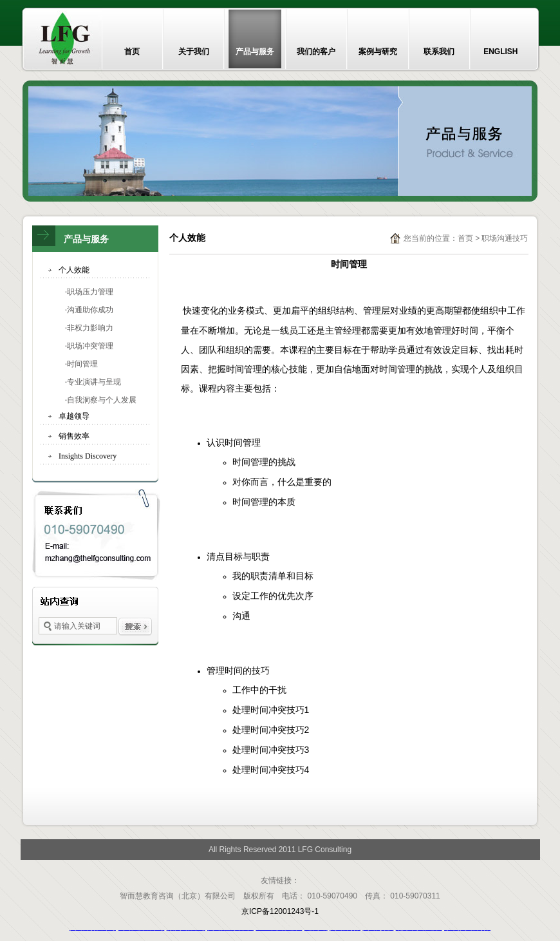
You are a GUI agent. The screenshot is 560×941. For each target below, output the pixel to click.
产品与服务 (255, 52)
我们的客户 (316, 52)
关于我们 (194, 52)
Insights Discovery (88, 456)
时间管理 (82, 364)
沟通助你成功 (90, 310)
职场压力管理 (90, 292)
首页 (132, 52)
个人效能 (74, 270)
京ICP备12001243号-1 (280, 911)
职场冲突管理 (90, 346)
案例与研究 (378, 52)
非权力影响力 (90, 328)
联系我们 (439, 52)
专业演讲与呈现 (94, 382)
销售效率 (74, 436)
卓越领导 (74, 416)
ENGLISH (500, 52)
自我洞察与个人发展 (102, 400)
